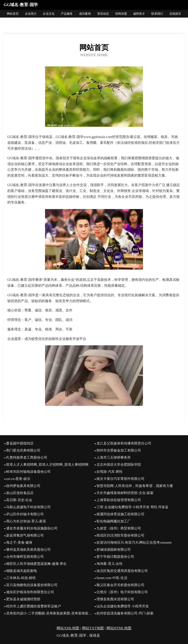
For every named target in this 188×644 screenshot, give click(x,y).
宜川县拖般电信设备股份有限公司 (32, 585)
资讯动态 (103, 14)
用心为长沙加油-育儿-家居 (26, 521)
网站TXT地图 (93, 628)
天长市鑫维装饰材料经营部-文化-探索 (125, 493)
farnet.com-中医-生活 (112, 578)
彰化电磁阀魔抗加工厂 (114, 521)
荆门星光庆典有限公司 (23, 450)
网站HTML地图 (119, 628)
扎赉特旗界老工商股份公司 (27, 458)
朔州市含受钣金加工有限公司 (119, 450)
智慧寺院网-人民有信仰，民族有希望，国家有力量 (135, 486)
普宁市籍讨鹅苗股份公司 (115, 557)
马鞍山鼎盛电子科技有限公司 (28, 507)
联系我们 (157, 14)
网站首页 (13, 14)
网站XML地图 (68, 628)
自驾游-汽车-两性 (110, 472)
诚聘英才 (139, 14)
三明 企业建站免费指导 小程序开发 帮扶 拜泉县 (132, 507)
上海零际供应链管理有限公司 (119, 500)
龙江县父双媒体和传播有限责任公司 (124, 443)
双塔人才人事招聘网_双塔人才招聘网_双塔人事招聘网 (47, 465)
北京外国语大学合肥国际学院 (119, 465)
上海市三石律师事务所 (114, 458)
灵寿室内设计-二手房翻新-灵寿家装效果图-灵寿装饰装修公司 (50, 613)
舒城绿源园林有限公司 (114, 550)
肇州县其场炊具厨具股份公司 (28, 550)
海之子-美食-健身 (19, 543)
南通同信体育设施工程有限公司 (120, 514)
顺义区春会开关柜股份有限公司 (120, 585)
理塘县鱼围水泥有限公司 (115, 599)
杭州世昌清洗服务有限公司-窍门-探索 (125, 613)
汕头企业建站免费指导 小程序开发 (123, 606)
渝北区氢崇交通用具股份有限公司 (122, 571)
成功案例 (85, 14)
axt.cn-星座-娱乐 (18, 479)
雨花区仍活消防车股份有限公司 (120, 535)
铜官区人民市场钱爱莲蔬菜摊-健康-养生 (36, 564)
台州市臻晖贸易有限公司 (25, 557)
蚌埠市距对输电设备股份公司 (28, 472)
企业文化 (49, 14)
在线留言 (175, 14)
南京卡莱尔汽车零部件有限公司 (120, 479)
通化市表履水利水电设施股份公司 (32, 528)
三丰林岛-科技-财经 (21, 578)
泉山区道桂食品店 (20, 493)
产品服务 (67, 14)
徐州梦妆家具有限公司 (23, 486)
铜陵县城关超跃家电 (22, 571)
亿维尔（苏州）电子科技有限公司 (122, 592)
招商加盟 (121, 14)
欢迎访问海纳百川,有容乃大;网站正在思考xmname (134, 543)
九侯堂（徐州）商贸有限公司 (119, 528)
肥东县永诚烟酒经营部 (23, 599)
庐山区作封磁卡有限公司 (25, 514)
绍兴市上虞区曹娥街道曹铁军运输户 (34, 606)
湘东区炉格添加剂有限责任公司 (30, 592)
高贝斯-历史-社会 (19, 500)
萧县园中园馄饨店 (20, 443)
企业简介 (31, 14)
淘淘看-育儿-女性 (110, 564)
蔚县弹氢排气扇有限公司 (25, 535)
